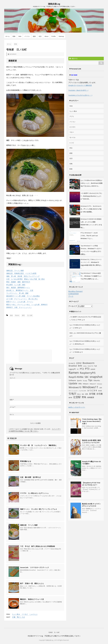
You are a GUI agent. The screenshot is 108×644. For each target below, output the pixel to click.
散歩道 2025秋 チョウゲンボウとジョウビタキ (91, 505)
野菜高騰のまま (26, 461)
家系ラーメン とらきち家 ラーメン (20, 302)
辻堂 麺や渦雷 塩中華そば (30, 477)
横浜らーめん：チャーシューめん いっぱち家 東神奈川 (27, 304)
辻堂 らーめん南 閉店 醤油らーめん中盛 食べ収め (26, 279)
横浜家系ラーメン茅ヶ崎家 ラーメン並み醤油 (23, 296)
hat (96, 366)
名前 (12, 399)
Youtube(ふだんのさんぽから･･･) (80, 95)
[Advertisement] (23, 330)
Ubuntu (97, 380)
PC (78, 369)
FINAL (80, 320)
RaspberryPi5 (88, 373)
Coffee (85, 366)
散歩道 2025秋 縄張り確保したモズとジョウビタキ (91, 441)
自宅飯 (92, 394)
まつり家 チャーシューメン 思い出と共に (22, 299)
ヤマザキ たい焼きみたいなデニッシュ (34, 493)
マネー (72, 132)
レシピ (72, 143)
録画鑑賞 (91, 397)
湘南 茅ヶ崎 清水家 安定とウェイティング (23, 276)
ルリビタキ (92, 390)
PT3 (87, 369)
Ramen (17, 315)
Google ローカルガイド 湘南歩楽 (80, 85)
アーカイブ (73, 306)
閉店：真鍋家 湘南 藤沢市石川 (18, 282)
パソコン (27, 36)
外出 (71, 148)
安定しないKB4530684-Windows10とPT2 (83, 333)
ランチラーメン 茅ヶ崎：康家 (17, 293)
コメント (13, 378)
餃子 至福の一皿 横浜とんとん (32, 583)
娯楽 (34, 36)
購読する (73, 58)
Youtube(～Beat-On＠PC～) (78, 90)
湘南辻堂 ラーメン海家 (15, 270)
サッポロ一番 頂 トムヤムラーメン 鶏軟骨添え (38, 445)
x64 (101, 388)
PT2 (82, 369)
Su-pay (85, 381)
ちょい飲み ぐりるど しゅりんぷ (25, 614)
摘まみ (79, 394)
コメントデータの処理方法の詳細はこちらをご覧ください (35, 430)
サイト (12, 414)
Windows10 (75, 387)
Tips (90, 380)
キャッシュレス (73, 391)
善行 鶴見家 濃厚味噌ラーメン (18, 287)
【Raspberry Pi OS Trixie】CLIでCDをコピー (91, 484)
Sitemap (61, 36)
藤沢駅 (70, 397)
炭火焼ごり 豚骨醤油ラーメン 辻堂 (20, 290)
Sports (79, 380)
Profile (54, 36)
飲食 (14, 36)
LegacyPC (72, 369)
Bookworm (89, 363)
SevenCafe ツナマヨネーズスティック (35, 567)
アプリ (72, 116)
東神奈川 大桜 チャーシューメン (19, 307)
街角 (71, 164)
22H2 (79, 363)
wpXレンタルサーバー (77, 407)
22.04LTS (72, 363)
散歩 (83, 394)
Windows (100, 384)
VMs (80, 384)
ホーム (8, 36)
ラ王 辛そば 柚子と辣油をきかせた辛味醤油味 (38, 546)
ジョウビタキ (82, 391)
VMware (86, 384)
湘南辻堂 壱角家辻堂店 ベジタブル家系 (21, 273)
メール (12, 407)
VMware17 (93, 384)
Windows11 (90, 387)
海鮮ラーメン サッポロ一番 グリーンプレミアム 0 (38, 509)
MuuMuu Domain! (75, 291)
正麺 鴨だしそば (18, 617)
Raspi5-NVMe (76, 377)
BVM (80, 366)
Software (72, 380)
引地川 (72, 394)
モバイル (72, 137)
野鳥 (84, 397)
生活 (40, 36)
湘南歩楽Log (54, 4)
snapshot (96, 377)
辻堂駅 (77, 397)
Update (73, 383)
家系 (23, 315)
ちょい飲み (73, 111)
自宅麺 (100, 394)
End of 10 (90, 366)
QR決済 (93, 369)
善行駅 (100, 391)
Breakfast (73, 366)
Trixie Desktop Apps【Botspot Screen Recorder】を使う (92, 421)
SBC (87, 377)
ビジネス (72, 127)
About (46, 36)
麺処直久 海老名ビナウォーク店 (32, 599)
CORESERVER (73, 294)
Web (20, 36)
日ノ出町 (30, 315)
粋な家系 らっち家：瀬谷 (16, 285)
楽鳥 (87, 394)
